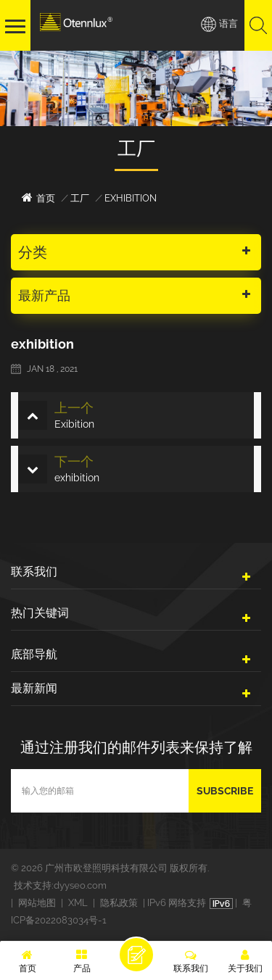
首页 (38, 198)
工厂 (80, 198)
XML (78, 903)
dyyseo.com (80, 885)
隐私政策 (119, 903)
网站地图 (37, 903)
